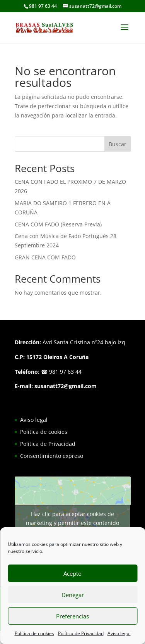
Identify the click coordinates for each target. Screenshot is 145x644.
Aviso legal (119, 633)
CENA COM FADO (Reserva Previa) (58, 224)
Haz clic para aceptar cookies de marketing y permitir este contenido (72, 518)
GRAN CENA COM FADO (45, 257)
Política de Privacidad (81, 633)
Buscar (118, 144)
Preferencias (72, 616)
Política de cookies (34, 633)
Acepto (72, 573)
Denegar (73, 595)
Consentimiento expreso (52, 456)
